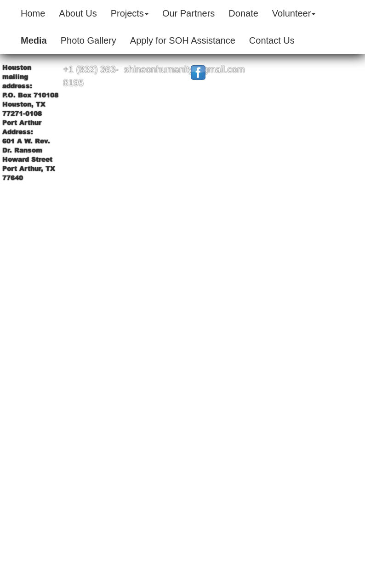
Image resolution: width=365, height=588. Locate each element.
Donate (243, 13)
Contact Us (272, 40)
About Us (78, 13)
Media (34, 40)
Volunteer (294, 13)
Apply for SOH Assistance (183, 40)
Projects (130, 13)
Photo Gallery (88, 40)
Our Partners (188, 13)
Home (33, 13)
